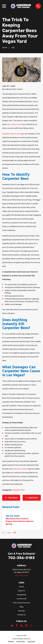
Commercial (21, 599)
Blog (21, 607)
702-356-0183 (21, 558)
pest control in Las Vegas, (16, 124)
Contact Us (21, 615)
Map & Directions (21, 575)
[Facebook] (17, 625)
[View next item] (14, 533)
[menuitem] (11, 641)
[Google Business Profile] (12, 625)
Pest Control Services (21, 603)
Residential (21, 595)
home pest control (20, 469)
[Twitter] (31, 625)
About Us (21, 591)
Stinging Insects (19, 490)
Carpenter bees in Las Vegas (13, 134)
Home (21, 587)
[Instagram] (26, 625)
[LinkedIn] (21, 625)
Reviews (21, 611)
